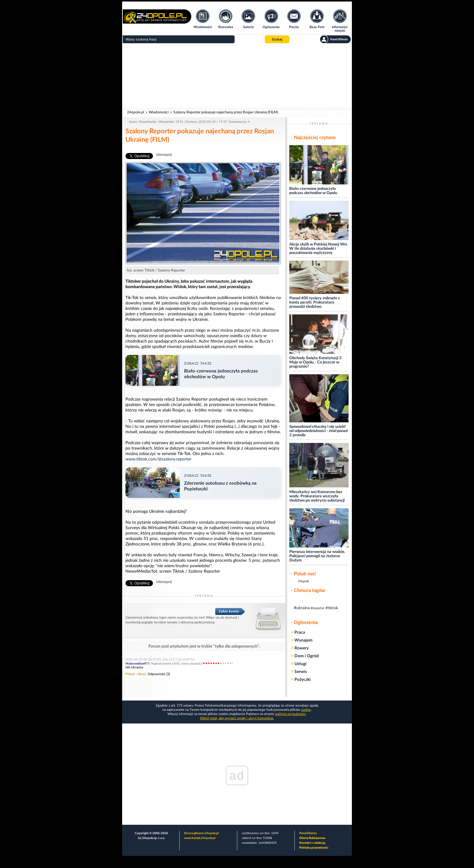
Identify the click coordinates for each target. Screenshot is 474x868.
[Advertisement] (237, 76)
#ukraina (302, 608)
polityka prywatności (290, 714)
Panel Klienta (308, 833)
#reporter (318, 608)
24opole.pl (136, 112)
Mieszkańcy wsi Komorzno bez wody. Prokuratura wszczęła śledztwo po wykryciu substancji (317, 496)
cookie (306, 710)
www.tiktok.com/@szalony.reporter (158, 459)
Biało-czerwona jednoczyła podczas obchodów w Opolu (313, 191)
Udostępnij (164, 155)
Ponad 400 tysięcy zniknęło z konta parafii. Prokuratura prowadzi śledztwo (315, 302)
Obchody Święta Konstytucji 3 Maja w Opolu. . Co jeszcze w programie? (315, 362)
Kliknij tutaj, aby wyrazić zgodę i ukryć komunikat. (237, 718)
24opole (303, 581)
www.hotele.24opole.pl (200, 838)
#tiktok (332, 608)
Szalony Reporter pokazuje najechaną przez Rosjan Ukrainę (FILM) (226, 112)
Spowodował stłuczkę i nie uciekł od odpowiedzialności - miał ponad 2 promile (318, 431)
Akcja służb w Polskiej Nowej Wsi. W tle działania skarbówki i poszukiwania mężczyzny (318, 249)
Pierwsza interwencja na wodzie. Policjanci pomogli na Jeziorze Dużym (317, 556)
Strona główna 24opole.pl (201, 833)
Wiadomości (159, 112)
